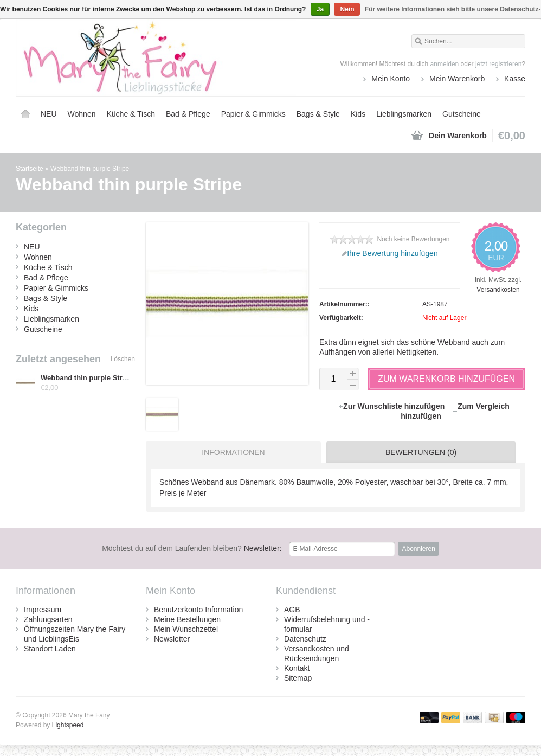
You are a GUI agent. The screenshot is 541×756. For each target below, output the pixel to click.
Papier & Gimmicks (253, 114)
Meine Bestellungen (187, 619)
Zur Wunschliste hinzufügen (392, 406)
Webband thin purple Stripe (90, 169)
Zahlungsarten (48, 619)
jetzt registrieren (498, 64)
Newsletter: (192, 548)
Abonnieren (418, 549)
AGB (292, 610)
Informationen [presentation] (233, 452)
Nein (347, 9)
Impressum (43, 610)
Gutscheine (462, 114)
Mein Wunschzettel (186, 629)
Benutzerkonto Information (198, 610)
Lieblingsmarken (404, 114)
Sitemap (298, 678)
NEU (49, 114)
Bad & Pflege (188, 114)
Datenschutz (305, 639)
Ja (320, 9)
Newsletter (172, 639)
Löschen (123, 359)
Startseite (25, 114)
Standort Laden (50, 649)
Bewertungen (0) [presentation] (421, 452)
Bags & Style (318, 114)
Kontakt (297, 668)
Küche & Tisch (131, 114)
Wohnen (82, 114)
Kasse (515, 79)
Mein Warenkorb (457, 79)
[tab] (231, 452)
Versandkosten (498, 290)
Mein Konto (391, 79)
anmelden (445, 64)
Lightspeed (68, 725)
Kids (358, 114)
